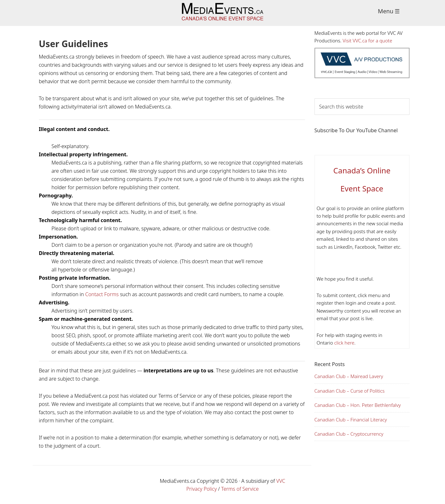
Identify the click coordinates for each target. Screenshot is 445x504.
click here (344, 343)
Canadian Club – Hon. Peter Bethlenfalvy (358, 405)
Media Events (222, 13)
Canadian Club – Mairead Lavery (349, 376)
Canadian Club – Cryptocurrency (349, 434)
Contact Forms (102, 294)
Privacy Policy (201, 489)
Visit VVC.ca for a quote (367, 40)
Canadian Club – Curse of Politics (350, 391)
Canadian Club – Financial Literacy (351, 420)
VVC (281, 481)
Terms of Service (240, 489)
